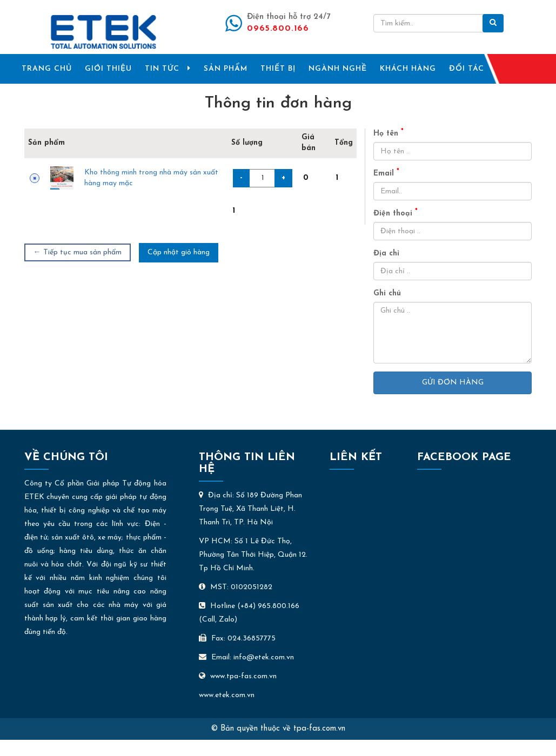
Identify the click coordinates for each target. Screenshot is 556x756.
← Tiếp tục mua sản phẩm (78, 252)
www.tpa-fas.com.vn (238, 676)
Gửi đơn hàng (453, 383)
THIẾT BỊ (278, 69)
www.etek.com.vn (227, 695)
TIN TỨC (168, 69)
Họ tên (388, 133)
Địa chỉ (386, 254)
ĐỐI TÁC (467, 69)
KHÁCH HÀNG (408, 69)
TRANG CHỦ (47, 69)
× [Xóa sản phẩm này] (35, 178)
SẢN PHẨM (226, 69)
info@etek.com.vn (264, 657)
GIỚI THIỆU (108, 69)
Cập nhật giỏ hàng (179, 252)
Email (386, 173)
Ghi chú (387, 293)
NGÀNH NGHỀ (338, 69)
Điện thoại (396, 213)
